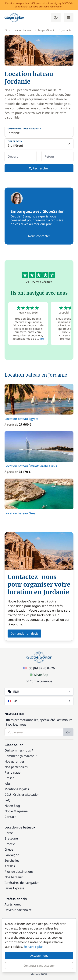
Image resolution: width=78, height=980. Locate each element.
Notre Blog (12, 806)
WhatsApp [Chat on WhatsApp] (39, 675)
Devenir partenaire (18, 910)
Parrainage (12, 772)
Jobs (8, 784)
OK (68, 732)
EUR (39, 692)
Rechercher (39, 168)
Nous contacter (39, 236)
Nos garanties (15, 761)
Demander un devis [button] (24, 634)
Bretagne (11, 838)
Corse (9, 833)
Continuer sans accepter (39, 966)
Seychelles (12, 861)
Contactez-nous (39, 681)
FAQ (7, 800)
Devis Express (14, 888)
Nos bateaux (14, 877)
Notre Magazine (16, 811)
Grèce (9, 849)
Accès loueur (14, 904)
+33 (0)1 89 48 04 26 (39, 668)
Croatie (10, 844)
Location (33, 795)
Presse (9, 778)
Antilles (10, 866)
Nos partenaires (16, 767)
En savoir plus (33, 947)
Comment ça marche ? (21, 756)
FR (39, 701)
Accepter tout (39, 955)
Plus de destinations (19, 872)
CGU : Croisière (15, 795)
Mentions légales (17, 789)
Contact (10, 817)
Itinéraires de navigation (22, 883)
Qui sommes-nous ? (19, 750)
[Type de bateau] (39, 144)
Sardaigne (12, 855)
